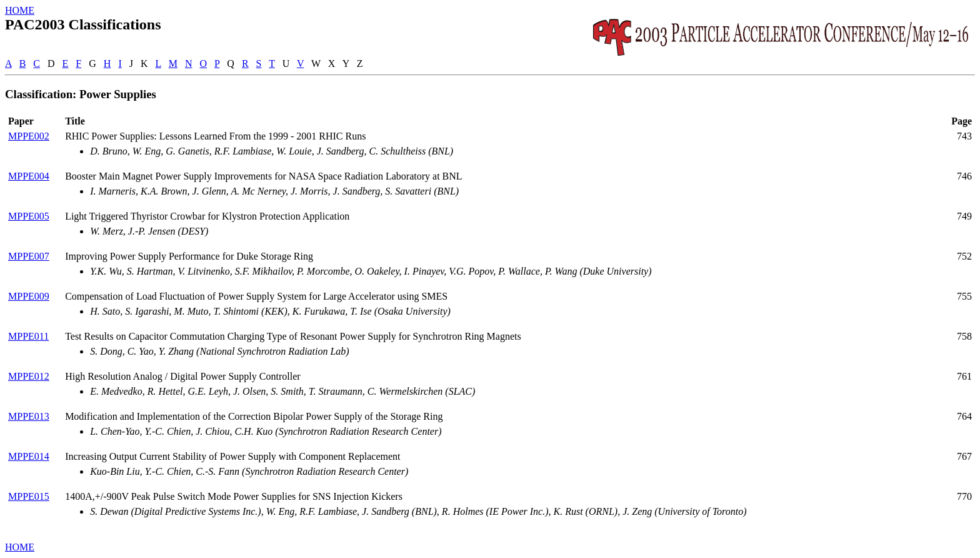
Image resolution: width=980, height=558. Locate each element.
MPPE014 (29, 456)
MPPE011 (28, 336)
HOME (20, 10)
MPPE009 (29, 296)
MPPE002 (29, 136)
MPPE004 (29, 176)
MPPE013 (29, 416)
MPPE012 (29, 376)
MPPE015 (29, 496)
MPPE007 (29, 256)
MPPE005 (29, 216)
